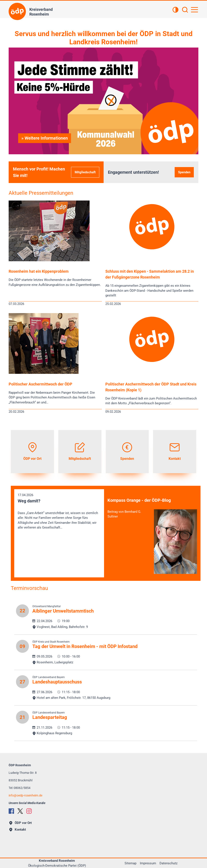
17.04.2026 (59, 512)
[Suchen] (185, 10)
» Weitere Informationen (45, 138)
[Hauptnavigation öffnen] (194, 10)
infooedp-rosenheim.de (25, 795)
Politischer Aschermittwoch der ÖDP (40, 384)
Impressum (148, 863)
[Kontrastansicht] (175, 10)
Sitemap (130, 863)
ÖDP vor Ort (21, 823)
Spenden (184, 172)
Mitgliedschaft (85, 172)
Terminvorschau (29, 588)
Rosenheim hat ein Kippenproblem (39, 271)
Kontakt (18, 830)
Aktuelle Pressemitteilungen (41, 193)
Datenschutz (168, 863)
